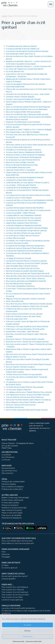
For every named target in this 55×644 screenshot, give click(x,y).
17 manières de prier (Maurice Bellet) (21, 46)
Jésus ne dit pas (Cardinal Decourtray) (22, 165)
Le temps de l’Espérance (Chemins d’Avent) (24, 251)
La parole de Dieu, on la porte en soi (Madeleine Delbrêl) (30, 200)
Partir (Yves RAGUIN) (15, 301)
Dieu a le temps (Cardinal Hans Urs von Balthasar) (27, 109)
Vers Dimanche (8, 457)
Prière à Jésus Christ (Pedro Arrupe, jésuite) (24, 314)
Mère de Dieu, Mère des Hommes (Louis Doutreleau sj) (29, 276)
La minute (6, 460)
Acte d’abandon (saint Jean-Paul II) (21, 54)
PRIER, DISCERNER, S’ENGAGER (15, 549)
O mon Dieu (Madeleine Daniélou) (20, 286)
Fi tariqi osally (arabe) (10, 503)
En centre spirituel (9, 568)
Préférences (27, 636)
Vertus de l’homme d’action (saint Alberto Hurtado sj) (28, 400)
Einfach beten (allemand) (12, 500)
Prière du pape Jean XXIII (17, 319)
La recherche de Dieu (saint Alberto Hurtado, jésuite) (28, 210)
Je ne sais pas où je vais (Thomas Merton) (23, 160)
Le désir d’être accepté (15, 238)
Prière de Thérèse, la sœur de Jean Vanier (23, 316)
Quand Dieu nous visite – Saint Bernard (22, 332)
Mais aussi (7, 466)
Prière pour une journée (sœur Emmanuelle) (25, 329)
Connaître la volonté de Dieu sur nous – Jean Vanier (28, 94)
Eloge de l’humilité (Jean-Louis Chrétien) (23, 122)
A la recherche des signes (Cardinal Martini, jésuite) (27, 51)
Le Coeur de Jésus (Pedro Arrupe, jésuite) (23, 233)
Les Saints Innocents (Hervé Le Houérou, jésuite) (26, 261)
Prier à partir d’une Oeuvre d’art (15, 595)
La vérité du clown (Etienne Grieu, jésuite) (24, 218)
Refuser (28, 631)
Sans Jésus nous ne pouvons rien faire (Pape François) (29, 364)
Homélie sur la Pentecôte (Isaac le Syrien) (23, 150)
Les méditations (10, 452)
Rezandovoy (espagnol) (12, 518)
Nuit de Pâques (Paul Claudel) (19, 284)
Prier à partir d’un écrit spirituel (15, 592)
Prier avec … (8, 585)
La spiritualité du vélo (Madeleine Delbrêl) (24, 215)
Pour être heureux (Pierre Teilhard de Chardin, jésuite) (29, 304)
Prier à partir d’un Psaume (13, 590)
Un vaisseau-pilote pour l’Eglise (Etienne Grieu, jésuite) (29, 392)
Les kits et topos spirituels (12, 600)
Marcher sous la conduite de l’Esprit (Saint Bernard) (28, 273)
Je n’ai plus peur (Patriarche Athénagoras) (24, 157)
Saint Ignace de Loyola (13, 574)
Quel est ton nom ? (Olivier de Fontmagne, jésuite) (27, 342)
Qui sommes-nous (9, 471)
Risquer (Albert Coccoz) (16, 357)
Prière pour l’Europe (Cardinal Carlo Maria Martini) (27, 327)
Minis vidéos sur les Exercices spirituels (18, 543)
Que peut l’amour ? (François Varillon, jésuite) (25, 339)
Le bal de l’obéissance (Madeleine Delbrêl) (24, 226)
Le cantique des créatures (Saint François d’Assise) (27, 228)
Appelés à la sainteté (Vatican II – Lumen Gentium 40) (28, 66)
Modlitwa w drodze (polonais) (14, 508)
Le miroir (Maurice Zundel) (17, 243)
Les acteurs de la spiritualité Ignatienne (18, 608)
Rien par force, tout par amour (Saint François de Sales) (29, 354)
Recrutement (7, 473)
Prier (10, 16)
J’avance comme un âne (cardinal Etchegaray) (25, 155)
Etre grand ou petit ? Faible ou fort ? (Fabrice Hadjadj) (29, 130)
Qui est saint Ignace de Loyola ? (15, 576)
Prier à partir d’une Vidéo (12, 597)
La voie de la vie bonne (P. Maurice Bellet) (23, 220)
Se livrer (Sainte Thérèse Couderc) (20, 367)
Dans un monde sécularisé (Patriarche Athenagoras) (28, 107)
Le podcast (6, 455)
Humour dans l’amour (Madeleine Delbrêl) (24, 152)
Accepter (27, 625)
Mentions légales (9, 484)
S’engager (6, 557)
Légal (4, 479)
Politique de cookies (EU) (12, 489)
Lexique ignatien (9, 579)
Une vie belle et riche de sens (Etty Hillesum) (25, 397)
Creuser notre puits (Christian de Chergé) (23, 99)
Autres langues (10, 495)
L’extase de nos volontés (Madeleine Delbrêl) (25, 178)
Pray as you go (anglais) (11, 515)
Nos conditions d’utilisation (13, 487)
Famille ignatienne (11, 606)
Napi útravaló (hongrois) (12, 510)
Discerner (6, 554)
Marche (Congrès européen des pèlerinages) (25, 271)
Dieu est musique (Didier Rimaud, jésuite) (23, 112)
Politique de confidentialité (33, 641)
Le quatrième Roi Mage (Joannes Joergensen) (25, 246)
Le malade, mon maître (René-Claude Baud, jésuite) (28, 241)
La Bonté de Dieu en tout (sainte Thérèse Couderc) (27, 183)
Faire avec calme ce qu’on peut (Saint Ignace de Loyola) (29, 145)
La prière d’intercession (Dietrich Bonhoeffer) (25, 208)
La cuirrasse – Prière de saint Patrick (21, 185)
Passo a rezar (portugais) (12, 513)
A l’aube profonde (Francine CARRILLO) (23, 49)
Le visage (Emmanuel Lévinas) (18, 258)
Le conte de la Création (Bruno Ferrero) (23, 236)
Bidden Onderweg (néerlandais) (15, 498)
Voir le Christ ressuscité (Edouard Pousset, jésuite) (27, 410)
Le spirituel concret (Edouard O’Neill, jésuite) (25, 248)
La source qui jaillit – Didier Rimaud (20, 213)
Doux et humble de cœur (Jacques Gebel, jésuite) (27, 114)
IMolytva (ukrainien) (10, 505)
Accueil (4, 16)
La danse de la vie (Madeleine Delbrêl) (22, 188)
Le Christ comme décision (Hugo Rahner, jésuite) (26, 231)
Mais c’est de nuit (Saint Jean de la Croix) (23, 268)
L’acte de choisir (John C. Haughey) (20, 170)
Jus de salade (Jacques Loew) (18, 167)
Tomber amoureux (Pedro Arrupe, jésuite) (24, 375)
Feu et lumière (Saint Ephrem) (19, 147)
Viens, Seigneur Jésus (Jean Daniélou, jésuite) (25, 402)
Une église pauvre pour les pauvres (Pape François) (28, 395)
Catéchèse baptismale (15, 87)
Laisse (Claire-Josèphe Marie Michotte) (22, 223)
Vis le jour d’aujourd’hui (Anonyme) (21, 405)
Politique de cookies (18, 641)
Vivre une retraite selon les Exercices (17, 541)
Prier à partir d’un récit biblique (15, 587)
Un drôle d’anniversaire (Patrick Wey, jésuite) (25, 387)
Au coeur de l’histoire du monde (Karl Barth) (25, 69)
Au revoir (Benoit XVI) (15, 71)
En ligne (5, 565)
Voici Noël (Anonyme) (15, 407)
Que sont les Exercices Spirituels (19, 538)
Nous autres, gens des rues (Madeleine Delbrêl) (26, 281)
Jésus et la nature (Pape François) (20, 162)
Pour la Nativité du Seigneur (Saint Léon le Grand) (27, 306)
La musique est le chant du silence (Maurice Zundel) (28, 195)
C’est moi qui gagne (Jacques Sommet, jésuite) (25, 84)
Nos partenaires (8, 468)
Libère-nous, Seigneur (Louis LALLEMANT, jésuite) (27, 263)
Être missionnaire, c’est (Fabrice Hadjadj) (23, 132)
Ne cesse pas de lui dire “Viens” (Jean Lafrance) (25, 279)
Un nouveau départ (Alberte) (18, 390)
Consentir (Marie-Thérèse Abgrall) (20, 97)
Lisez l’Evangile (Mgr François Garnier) (22, 266)
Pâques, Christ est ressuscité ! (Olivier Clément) (25, 299)
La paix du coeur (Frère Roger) (19, 198)
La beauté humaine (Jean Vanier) (20, 180)
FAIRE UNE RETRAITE (11, 563)
